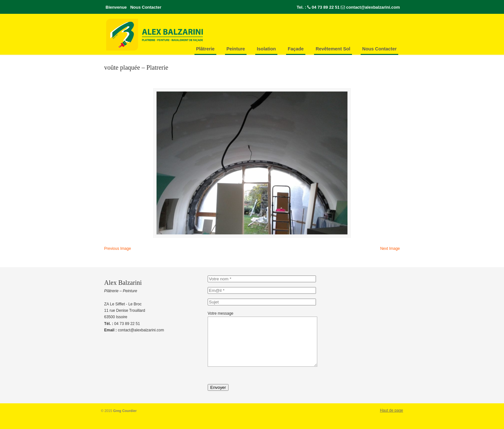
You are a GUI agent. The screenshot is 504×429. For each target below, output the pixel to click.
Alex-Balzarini (168, 35)
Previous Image (117, 250)
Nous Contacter (146, 7)
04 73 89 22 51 (326, 7)
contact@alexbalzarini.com (373, 7)
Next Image (390, 250)
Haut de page (392, 422)
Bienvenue (116, 7)
